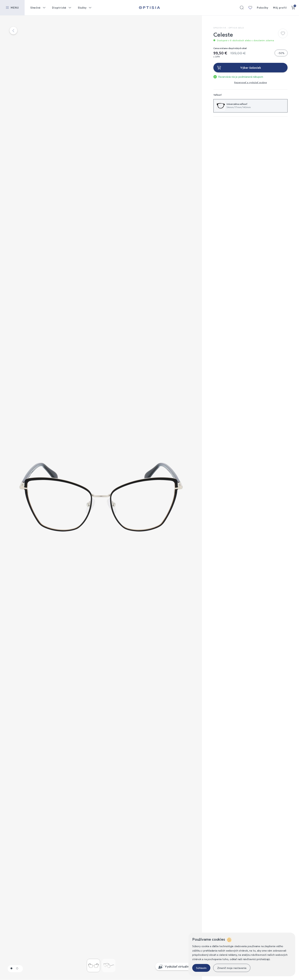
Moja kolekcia (250, 8)
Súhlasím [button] (201, 968)
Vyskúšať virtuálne (178, 966)
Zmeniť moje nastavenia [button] (232, 968)
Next (152, 497)
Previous (51, 497)
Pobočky (262, 8)
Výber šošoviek (251, 68)
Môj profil (280, 8)
